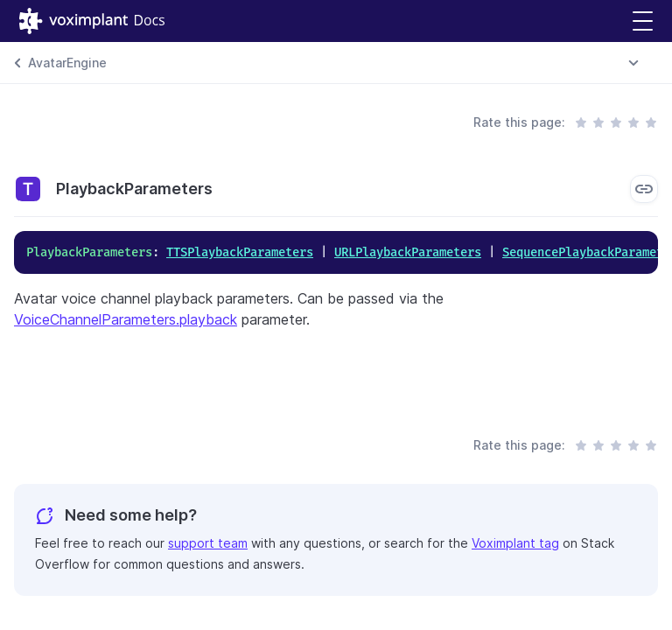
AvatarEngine (67, 63)
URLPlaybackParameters (408, 252)
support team (208, 543)
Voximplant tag (515, 543)
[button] (643, 21)
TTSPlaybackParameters (240, 252)
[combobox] (633, 63)
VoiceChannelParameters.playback (126, 319)
